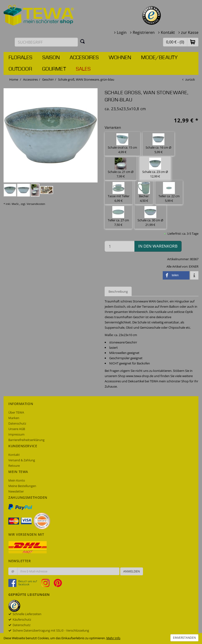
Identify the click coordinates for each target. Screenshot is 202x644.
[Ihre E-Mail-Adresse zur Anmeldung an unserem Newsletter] (68, 571)
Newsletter (16, 491)
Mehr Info (113, 638)
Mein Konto (17, 480)
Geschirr (48, 79)
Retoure (14, 466)
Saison (51, 58)
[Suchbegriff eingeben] (46, 42)
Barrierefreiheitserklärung (26, 440)
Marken (14, 418)
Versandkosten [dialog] (36, 204)
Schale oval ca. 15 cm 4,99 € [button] (122, 144)
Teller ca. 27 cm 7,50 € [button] (118, 216)
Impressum (16, 434)
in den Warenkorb (158, 246)
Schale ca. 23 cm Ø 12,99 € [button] (155, 168)
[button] (193, 42)
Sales (83, 69)
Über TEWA (16, 412)
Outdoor (20, 69)
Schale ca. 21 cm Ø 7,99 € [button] (121, 168)
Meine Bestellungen (22, 486)
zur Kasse (190, 32)
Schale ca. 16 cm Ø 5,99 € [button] (158, 144)
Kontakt (168, 32)
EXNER (194, 266)
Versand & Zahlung (22, 460)
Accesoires (84, 58)
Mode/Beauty (159, 58)
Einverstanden (184, 638)
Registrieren (144, 32)
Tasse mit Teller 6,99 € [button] (119, 192)
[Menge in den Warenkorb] (120, 246)
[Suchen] (83, 41)
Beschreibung (118, 291)
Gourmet (54, 69)
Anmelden (132, 571)
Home (14, 79)
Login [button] (122, 32)
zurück (190, 79)
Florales (20, 58)
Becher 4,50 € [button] (144, 192)
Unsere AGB (17, 429)
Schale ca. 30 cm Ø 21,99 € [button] (150, 216)
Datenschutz (17, 423)
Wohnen (120, 58)
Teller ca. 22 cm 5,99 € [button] (169, 192)
